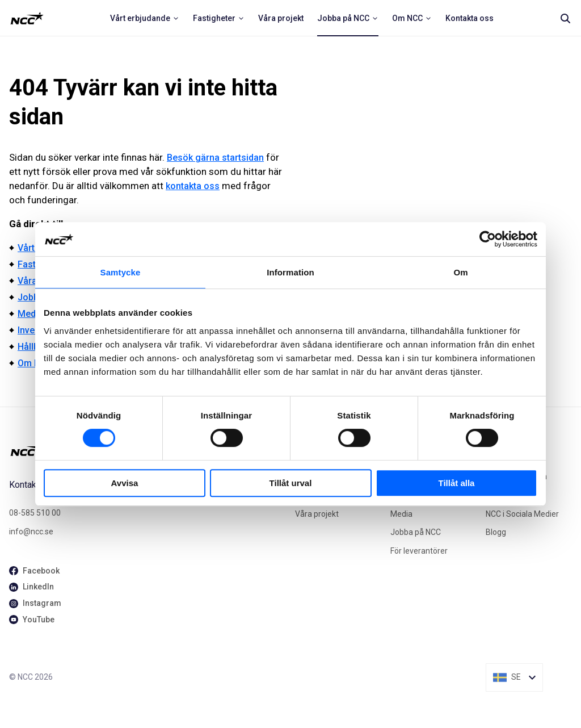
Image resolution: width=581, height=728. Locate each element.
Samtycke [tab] (121, 272)
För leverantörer (419, 551)
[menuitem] (145, 18)
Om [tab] (460, 272)
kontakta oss (193, 186)
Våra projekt (317, 514)
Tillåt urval (291, 483)
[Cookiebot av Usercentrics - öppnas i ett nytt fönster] (488, 239)
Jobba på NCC (416, 532)
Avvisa (125, 483)
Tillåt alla (457, 483)
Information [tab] (290, 272)
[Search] (565, 18)
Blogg (496, 532)
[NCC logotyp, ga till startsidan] (27, 18)
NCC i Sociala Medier (522, 514)
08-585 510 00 (35, 513)
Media (30, 314)
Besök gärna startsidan (215, 158)
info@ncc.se (31, 532)
